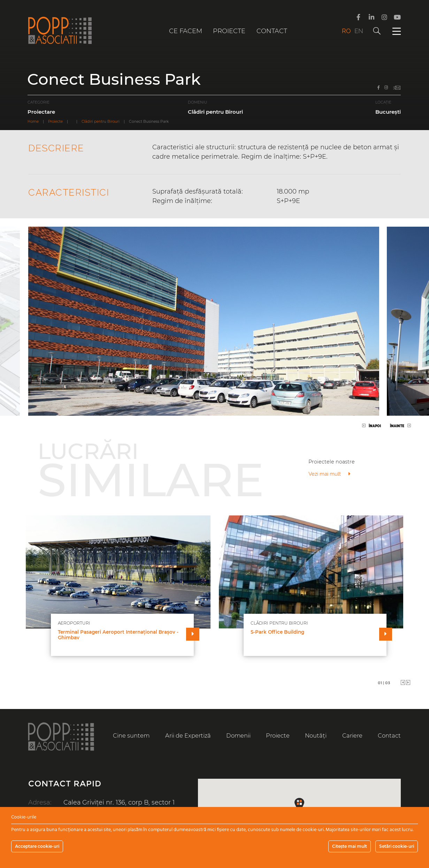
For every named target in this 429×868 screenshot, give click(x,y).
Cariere (352, 735)
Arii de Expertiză (188, 735)
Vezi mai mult (330, 474)
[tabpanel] (215, 594)
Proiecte (229, 31)
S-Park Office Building (277, 632)
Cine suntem (131, 735)
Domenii (239, 735)
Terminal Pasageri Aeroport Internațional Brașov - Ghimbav (118, 635)
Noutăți (316, 735)
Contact (272, 31)
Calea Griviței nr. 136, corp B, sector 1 (120, 803)
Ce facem (186, 31)
